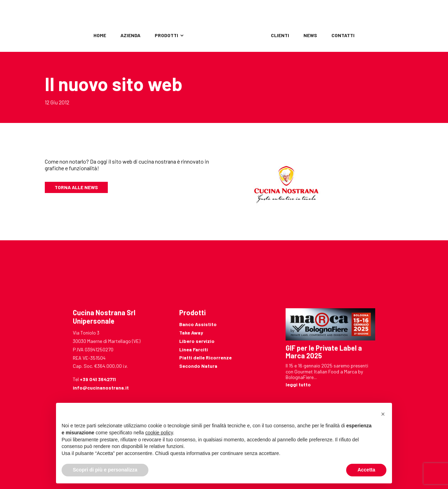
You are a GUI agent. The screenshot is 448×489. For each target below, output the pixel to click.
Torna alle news (76, 187)
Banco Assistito (198, 324)
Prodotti (166, 36)
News (310, 36)
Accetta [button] (366, 470)
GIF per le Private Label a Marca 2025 (324, 352)
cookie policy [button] (159, 433)
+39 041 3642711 (98, 379)
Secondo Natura (198, 366)
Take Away (191, 333)
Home (100, 36)
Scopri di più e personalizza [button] (105, 470)
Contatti (343, 36)
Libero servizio (197, 341)
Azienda (130, 36)
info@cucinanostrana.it (101, 388)
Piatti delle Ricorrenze (205, 357)
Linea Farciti (194, 349)
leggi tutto (298, 384)
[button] (383, 414)
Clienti (280, 36)
